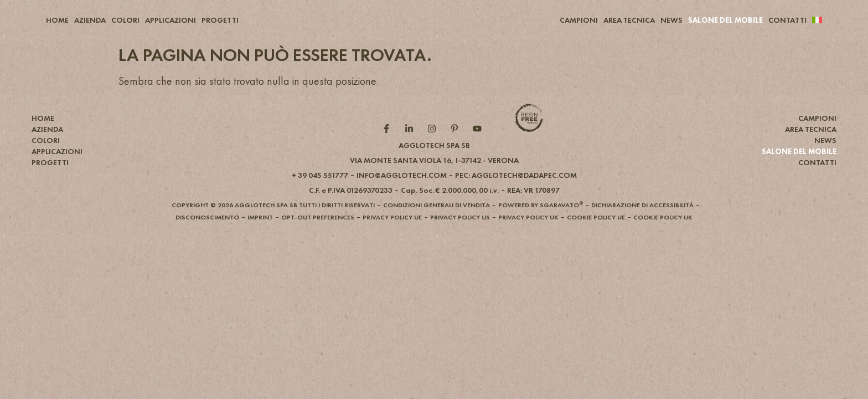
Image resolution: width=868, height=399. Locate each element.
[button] (434, 178)
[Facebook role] (389, 147)
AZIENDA (90, 20)
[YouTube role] (480, 147)
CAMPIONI (579, 20)
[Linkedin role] (412, 147)
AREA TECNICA (629, 20)
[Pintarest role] (457, 147)
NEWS (671, 20)
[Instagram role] (434, 147)
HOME (57, 20)
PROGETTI (220, 20)
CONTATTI (787, 20)
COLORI (125, 20)
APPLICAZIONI (170, 20)
